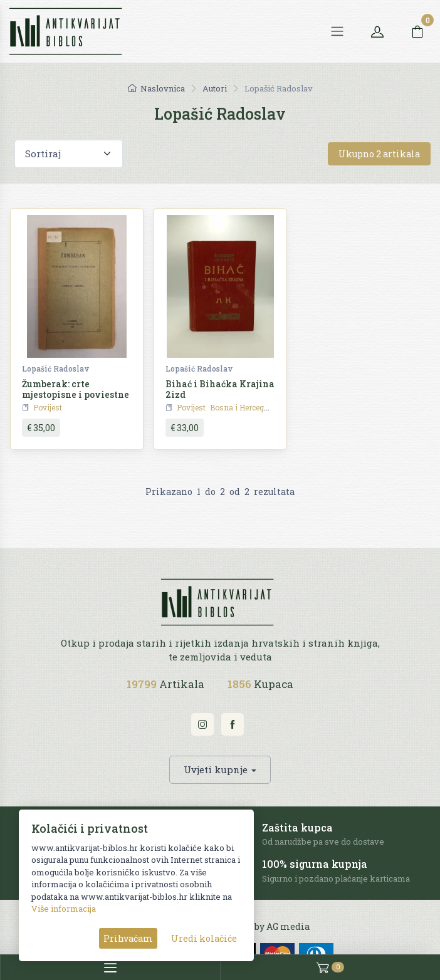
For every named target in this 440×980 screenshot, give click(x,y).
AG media (288, 926)
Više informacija (64, 909)
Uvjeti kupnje (216, 769)
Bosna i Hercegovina (247, 407)
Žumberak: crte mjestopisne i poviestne (76, 389)
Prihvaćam (128, 938)
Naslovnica (156, 88)
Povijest (48, 407)
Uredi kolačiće (204, 938)
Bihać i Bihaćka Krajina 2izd (220, 389)
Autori (215, 88)
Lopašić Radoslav (55, 368)
